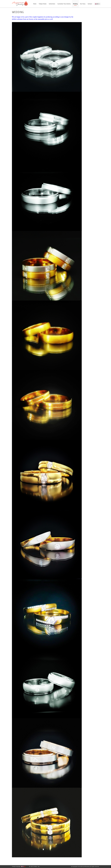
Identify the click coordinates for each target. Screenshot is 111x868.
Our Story (83, 4)
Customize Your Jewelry (64, 4)
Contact (90, 4)
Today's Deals (43, 4)
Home (35, 4)
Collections (52, 4)
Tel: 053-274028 (33, 866)
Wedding (75, 4)
